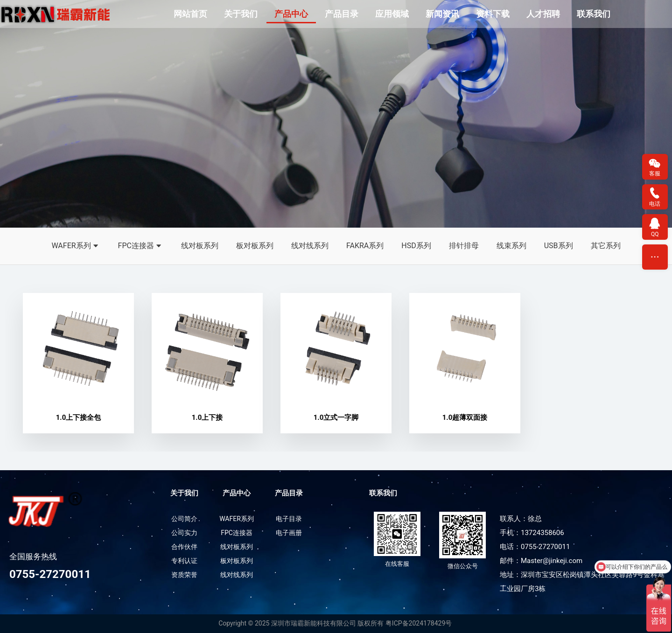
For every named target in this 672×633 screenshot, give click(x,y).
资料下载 (493, 14)
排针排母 (464, 246)
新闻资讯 (442, 14)
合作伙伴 (184, 547)
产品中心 (291, 14)
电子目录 (289, 519)
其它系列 (606, 246)
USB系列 (559, 246)
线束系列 (511, 246)
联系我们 (594, 14)
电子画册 (289, 533)
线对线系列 (310, 246)
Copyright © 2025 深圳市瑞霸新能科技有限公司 (287, 624)
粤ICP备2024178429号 (419, 624)
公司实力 (184, 533)
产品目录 (342, 14)
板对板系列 (255, 246)
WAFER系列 (76, 246)
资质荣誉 (184, 575)
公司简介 (184, 519)
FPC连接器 (141, 246)
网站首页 (190, 14)
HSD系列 (416, 246)
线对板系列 (200, 246)
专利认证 (184, 561)
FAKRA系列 (365, 246)
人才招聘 (543, 14)
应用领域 (392, 14)
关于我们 (241, 14)
